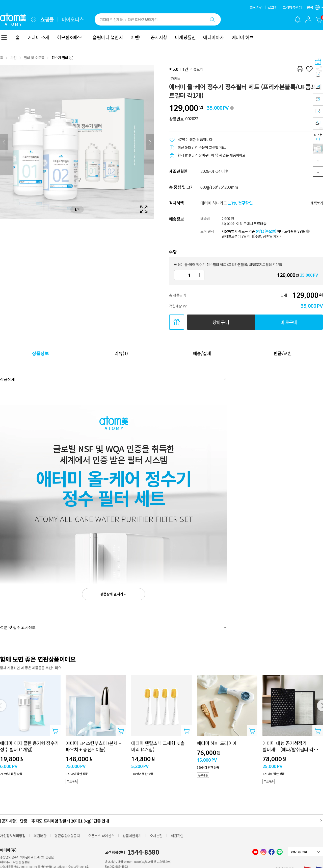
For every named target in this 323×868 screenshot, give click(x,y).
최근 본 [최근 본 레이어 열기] (318, 137)
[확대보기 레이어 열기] (77, 142)
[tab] (40, 353)
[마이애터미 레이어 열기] (308, 19)
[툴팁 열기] (232, 108)
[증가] (199, 275)
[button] (318, 161)
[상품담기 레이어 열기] (55, 731)
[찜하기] (309, 69)
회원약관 (40, 836)
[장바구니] (319, 19)
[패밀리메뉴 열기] (34, 19)
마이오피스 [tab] (73, 19)
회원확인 (177, 836)
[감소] (179, 275)
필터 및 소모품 (34, 58)
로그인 (273, 7)
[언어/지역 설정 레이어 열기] (315, 7)
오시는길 (156, 836)
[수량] (189, 275)
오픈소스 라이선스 (101, 836)
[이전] (4, 142)
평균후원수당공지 (67, 836)
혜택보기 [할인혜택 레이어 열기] (317, 203)
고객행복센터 (292, 7)
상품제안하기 (132, 836)
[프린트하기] (300, 69)
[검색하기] (212, 19)
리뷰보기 (197, 69)
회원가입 (256, 7)
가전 (14, 58)
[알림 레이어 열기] (298, 19)
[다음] (150, 142)
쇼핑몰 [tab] (47, 19)
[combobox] (34, 19)
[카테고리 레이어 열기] (4, 37)
